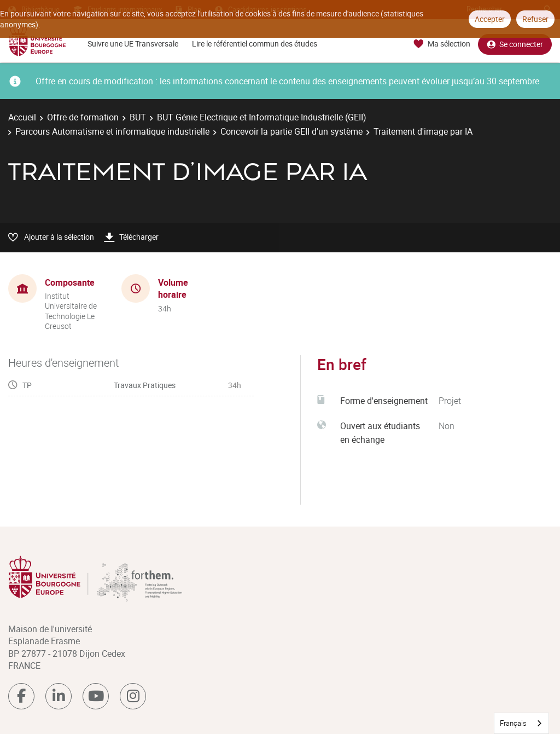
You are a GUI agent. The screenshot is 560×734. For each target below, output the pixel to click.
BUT (138, 117)
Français (513, 723)
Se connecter (515, 44)
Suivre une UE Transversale (133, 44)
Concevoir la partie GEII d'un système (291, 131)
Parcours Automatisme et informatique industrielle (112, 131)
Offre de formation (83, 117)
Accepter (490, 19)
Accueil (22, 117)
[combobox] (521, 723)
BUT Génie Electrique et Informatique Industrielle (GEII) (262, 117)
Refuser (535, 19)
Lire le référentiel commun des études (255, 44)
